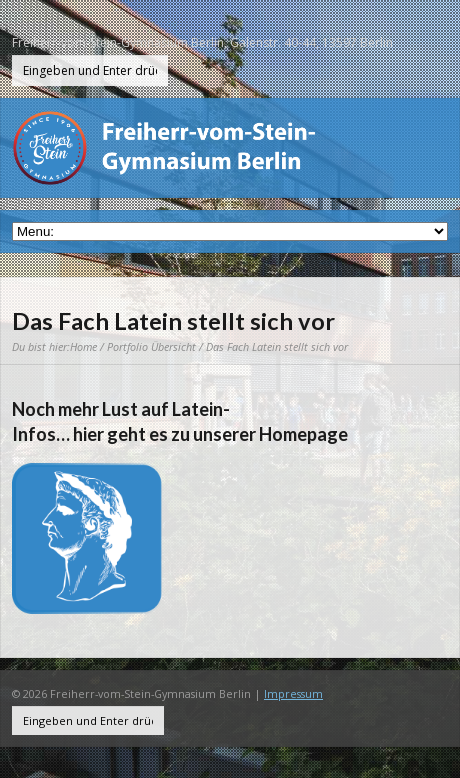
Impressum (293, 693)
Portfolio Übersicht (151, 346)
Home (83, 346)
